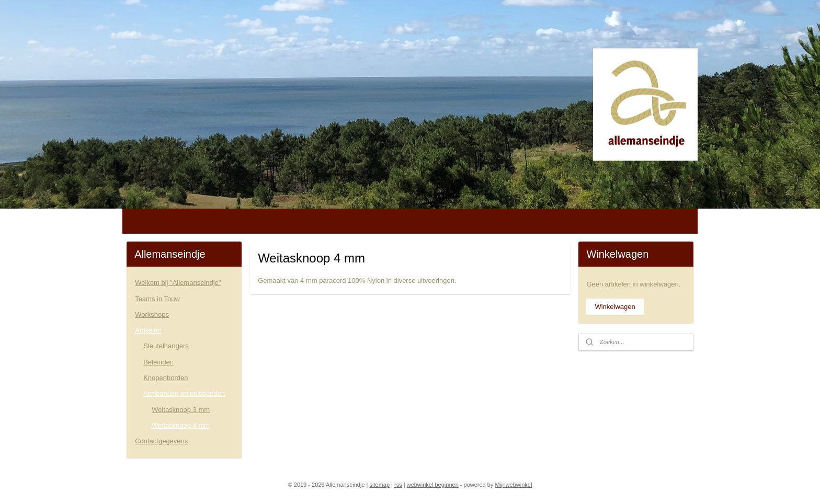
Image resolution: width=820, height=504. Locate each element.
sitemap (380, 485)
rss (398, 485)
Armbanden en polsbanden (184, 393)
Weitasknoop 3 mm (181, 410)
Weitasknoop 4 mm (181, 425)
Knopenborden (166, 378)
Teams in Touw (157, 299)
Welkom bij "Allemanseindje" (178, 283)
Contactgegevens (161, 441)
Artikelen (148, 330)
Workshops (152, 314)
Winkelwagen (615, 307)
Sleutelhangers (166, 346)
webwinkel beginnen (433, 485)
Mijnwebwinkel (513, 485)
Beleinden (158, 362)
